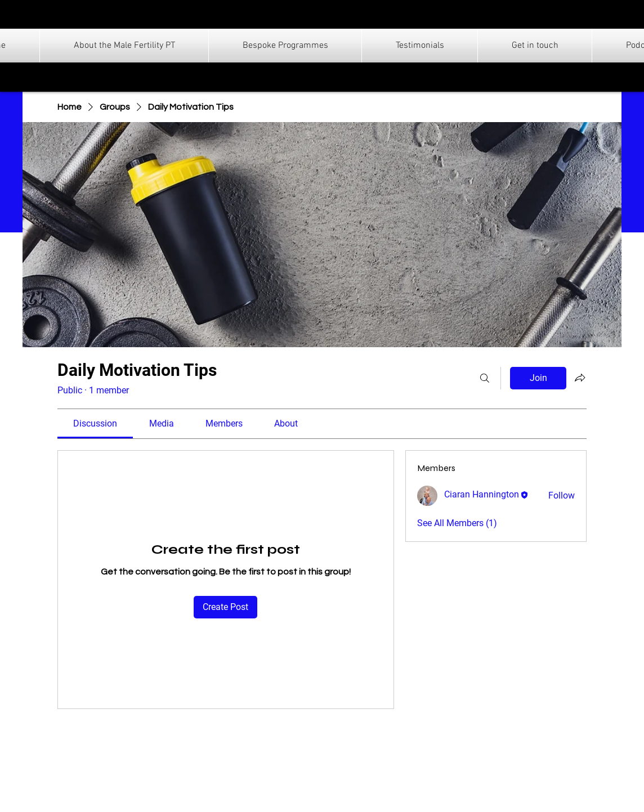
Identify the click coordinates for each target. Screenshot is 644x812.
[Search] (485, 378)
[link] (95, 423)
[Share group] (580, 378)
